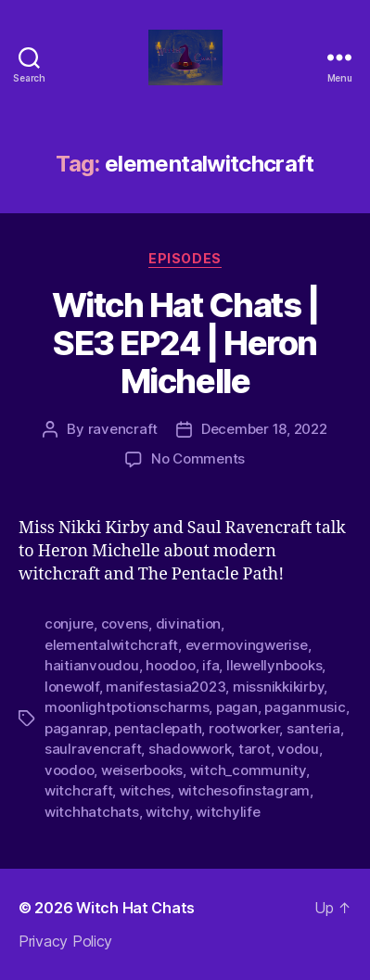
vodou (298, 749)
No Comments (198, 458)
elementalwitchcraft (111, 645)
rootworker (244, 728)
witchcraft (78, 790)
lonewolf (72, 687)
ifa (211, 665)
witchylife (228, 812)
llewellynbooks (274, 665)
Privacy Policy (65, 941)
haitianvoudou (92, 665)
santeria (313, 728)
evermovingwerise (247, 645)
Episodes (185, 258)
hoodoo (170, 665)
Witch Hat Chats (135, 908)
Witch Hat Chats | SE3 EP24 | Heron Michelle (185, 343)
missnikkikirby (278, 687)
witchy (167, 812)
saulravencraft (93, 749)
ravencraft (123, 429)
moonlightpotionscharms (127, 707)
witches (145, 790)
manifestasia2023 (166, 687)
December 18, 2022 (264, 429)
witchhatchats (92, 812)
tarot (255, 749)
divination (188, 624)
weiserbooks (142, 770)
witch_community (248, 770)
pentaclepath (158, 728)
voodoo (69, 770)
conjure (69, 624)
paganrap (76, 728)
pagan (237, 707)
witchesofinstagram (244, 790)
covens (125, 624)
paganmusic (305, 707)
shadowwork (190, 749)
